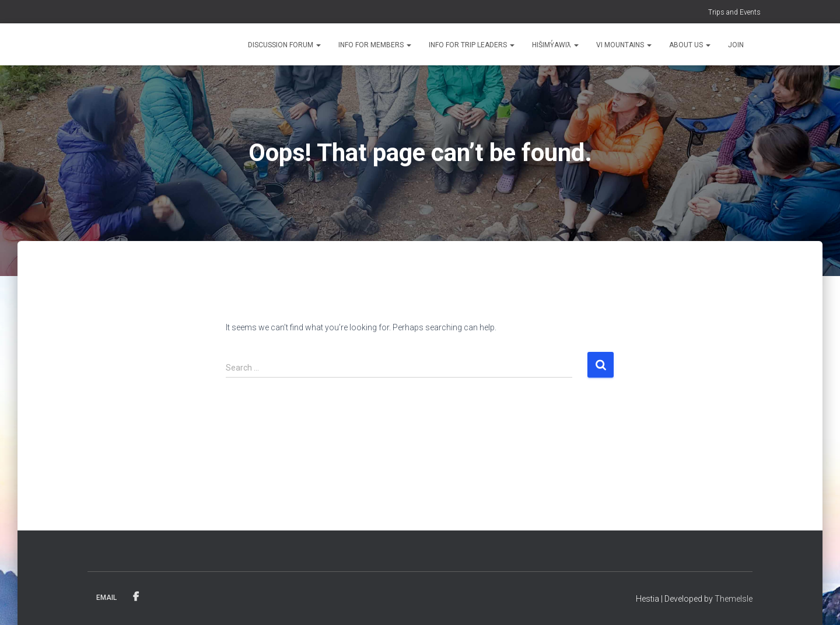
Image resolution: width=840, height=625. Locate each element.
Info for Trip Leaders (472, 45)
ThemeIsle (734, 599)
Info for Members (375, 45)
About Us (690, 45)
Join (736, 45)
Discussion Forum (284, 45)
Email (106, 598)
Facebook (136, 597)
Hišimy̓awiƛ (555, 45)
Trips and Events (734, 12)
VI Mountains (624, 45)
